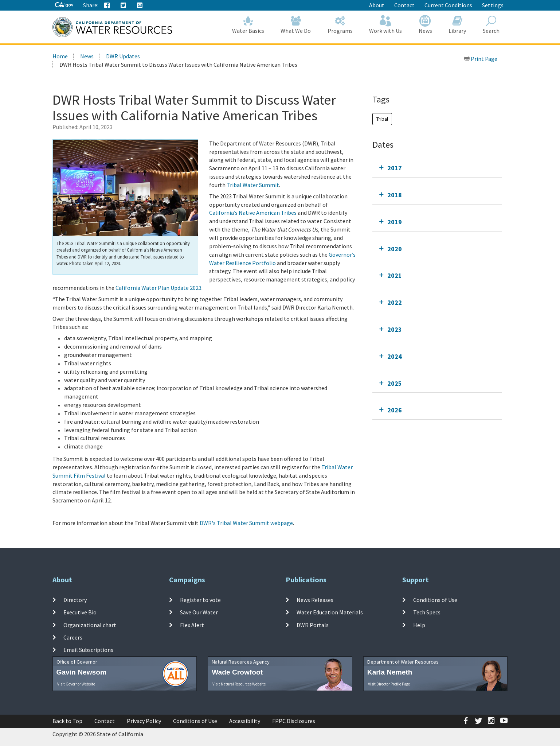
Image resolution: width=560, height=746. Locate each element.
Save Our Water (199, 612)
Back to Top (67, 721)
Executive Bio (80, 612)
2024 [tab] (395, 356)
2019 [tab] (395, 222)
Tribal (382, 119)
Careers (73, 637)
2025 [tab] (395, 383)
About (377, 5)
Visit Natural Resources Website (239, 684)
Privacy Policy (144, 721)
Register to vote (200, 600)
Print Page (481, 59)
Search (491, 25)
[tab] (437, 168)
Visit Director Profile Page (389, 684)
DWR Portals (313, 625)
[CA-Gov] (64, 5)
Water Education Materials (330, 612)
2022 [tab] (395, 302)
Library (458, 25)
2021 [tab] (395, 275)
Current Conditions (448, 5)
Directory (75, 600)
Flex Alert (192, 625)
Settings (493, 5)
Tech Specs (427, 612)
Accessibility (245, 721)
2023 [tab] (395, 329)
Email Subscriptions (88, 650)
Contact (404, 5)
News (425, 25)
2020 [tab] (395, 249)
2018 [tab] (395, 195)
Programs (340, 25)
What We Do (296, 25)
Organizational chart (90, 625)
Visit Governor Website (76, 684)
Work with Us (386, 25)
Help (419, 625)
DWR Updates (123, 56)
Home (60, 56)
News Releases (315, 600)
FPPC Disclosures (294, 721)
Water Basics (248, 25)
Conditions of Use (435, 600)
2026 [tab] (395, 410)
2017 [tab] (395, 168)
